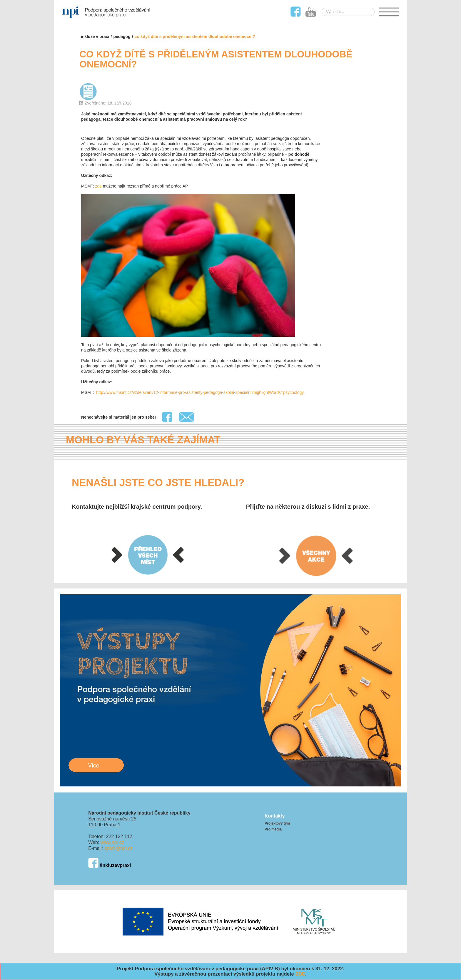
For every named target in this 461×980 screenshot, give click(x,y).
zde (98, 186)
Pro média (273, 829)
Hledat (338, 8)
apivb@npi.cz (118, 848)
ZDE (300, 974)
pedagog (122, 37)
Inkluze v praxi (95, 37)
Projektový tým (277, 823)
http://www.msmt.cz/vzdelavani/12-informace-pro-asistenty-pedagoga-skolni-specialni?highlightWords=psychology (199, 392)
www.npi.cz (112, 842)
